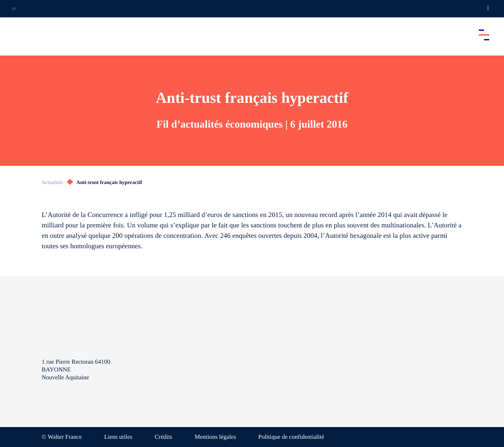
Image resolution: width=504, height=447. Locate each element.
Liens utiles (118, 437)
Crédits (163, 437)
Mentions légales (215, 437)
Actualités (52, 182)
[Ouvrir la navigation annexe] (14, 9)
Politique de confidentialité (291, 437)
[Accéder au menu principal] (484, 35)
